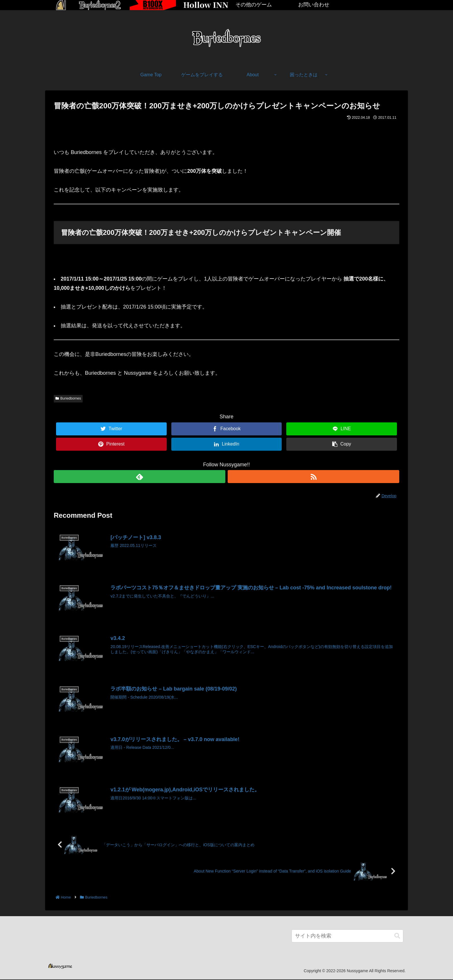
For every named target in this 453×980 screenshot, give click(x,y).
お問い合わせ (314, 5)
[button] (397, 937)
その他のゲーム (254, 5)
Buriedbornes (68, 398)
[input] (347, 937)
